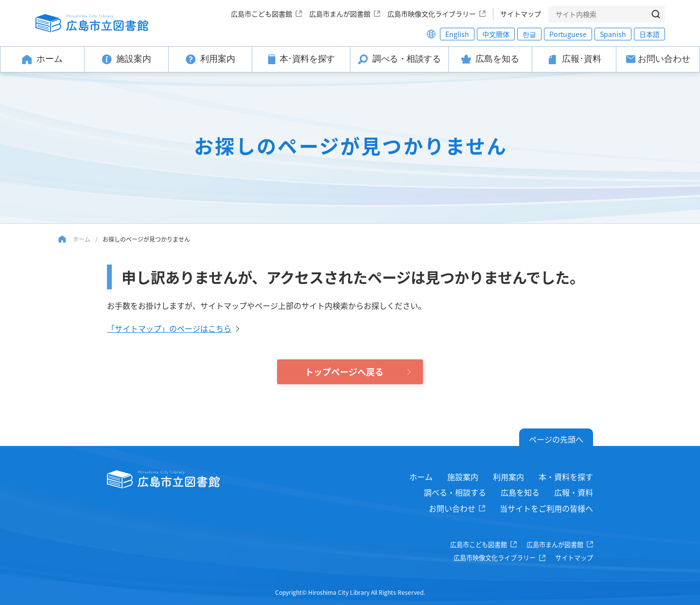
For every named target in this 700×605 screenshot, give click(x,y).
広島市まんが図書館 (340, 14)
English (457, 34)
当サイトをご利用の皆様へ (546, 508)
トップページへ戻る (344, 372)
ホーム (82, 239)
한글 (529, 34)
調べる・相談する (455, 492)
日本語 (649, 34)
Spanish (613, 34)
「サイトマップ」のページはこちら (169, 328)
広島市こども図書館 (262, 14)
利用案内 (508, 477)
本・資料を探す (566, 477)
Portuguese (568, 34)
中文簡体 (496, 34)
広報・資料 (574, 492)
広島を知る (520, 492)
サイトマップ (521, 14)
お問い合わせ (452, 508)
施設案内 (463, 477)
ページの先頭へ (556, 439)
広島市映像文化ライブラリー (432, 14)
